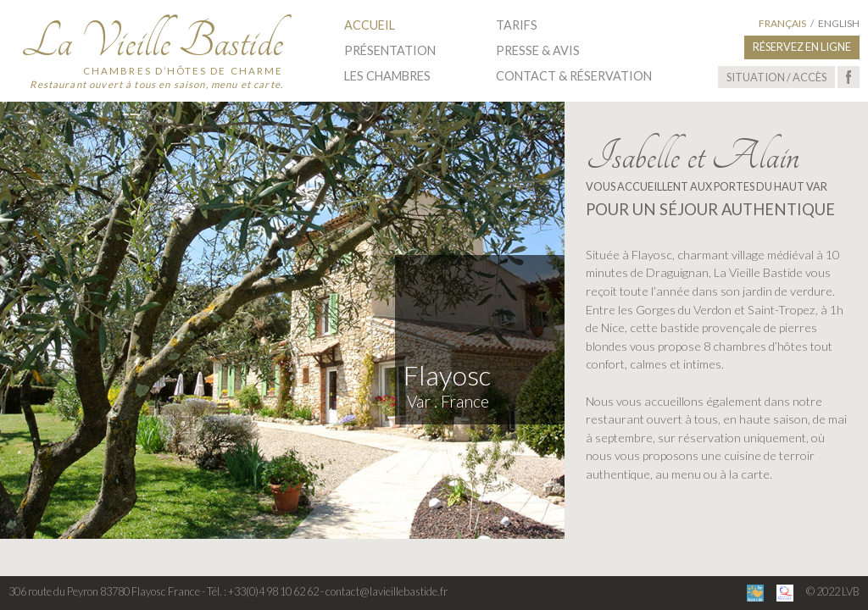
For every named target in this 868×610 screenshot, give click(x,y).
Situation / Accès (776, 77)
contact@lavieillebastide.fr (387, 591)
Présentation (390, 50)
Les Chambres (387, 76)
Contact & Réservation (574, 76)
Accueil (370, 25)
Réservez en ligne (802, 47)
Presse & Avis (538, 50)
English (839, 23)
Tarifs (517, 25)
